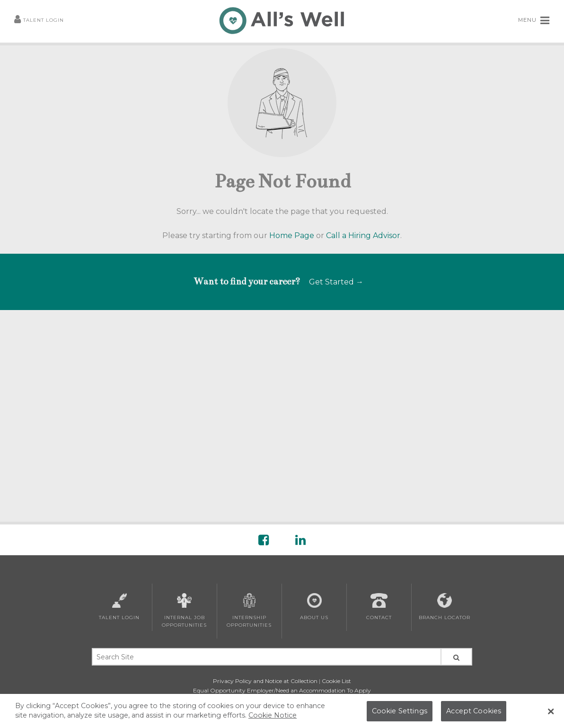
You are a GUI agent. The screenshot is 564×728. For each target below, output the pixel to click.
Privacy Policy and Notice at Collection (265, 681)
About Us (314, 607)
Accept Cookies (474, 715)
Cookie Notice (273, 719)
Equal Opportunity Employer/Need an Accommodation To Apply (282, 690)
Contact (379, 607)
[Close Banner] (551, 716)
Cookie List (336, 681)
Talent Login (39, 21)
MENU (534, 20)
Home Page (292, 235)
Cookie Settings (400, 715)
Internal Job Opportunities (184, 611)
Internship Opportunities (249, 611)
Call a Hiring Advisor (363, 235)
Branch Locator (445, 607)
